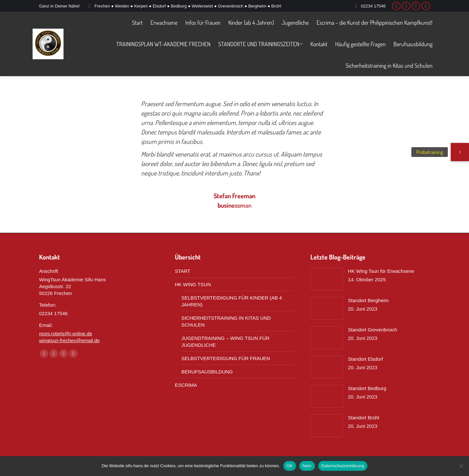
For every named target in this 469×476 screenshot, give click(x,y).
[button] (460, 152)
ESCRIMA (186, 385)
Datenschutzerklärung (343, 466)
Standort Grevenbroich (372, 330)
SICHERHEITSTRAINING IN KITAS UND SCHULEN (226, 321)
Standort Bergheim (368, 300)
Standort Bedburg (367, 388)
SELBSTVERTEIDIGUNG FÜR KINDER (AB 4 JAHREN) (232, 301)
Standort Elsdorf (365, 359)
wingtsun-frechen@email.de (69, 340)
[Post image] (327, 279)
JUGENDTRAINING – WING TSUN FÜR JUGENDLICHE (226, 342)
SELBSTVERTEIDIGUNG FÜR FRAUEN (226, 358)
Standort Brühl (363, 418)
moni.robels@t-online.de (66, 334)
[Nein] (461, 466)
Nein (307, 466)
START (183, 271)
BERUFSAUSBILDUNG (207, 372)
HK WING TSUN (193, 284)
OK (290, 466)
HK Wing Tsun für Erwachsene (381, 271)
